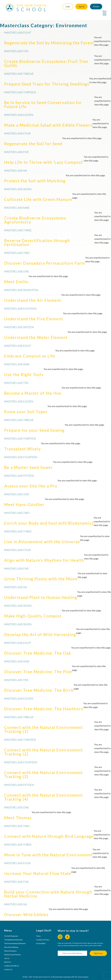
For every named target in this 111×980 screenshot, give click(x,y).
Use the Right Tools (24, 370)
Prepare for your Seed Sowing (34, 425)
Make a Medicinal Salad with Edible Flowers (48, 120)
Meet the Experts (10, 946)
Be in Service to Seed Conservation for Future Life (43, 100)
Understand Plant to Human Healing (41, 593)
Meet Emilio (16, 277)
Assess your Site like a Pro (31, 481)
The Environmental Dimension (15, 939)
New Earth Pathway (11, 942)
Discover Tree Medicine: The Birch (39, 685)
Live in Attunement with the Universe (42, 537)
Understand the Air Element (33, 295)
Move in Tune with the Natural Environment (48, 850)
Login (61, 7)
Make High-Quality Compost (33, 611)
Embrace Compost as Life (30, 351)
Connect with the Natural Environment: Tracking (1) (44, 725)
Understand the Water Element (36, 333)
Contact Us (8, 965)
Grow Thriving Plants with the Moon (41, 574)
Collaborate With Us (12, 961)
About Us (8, 957)
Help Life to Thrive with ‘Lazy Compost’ (44, 157)
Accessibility (41, 939)
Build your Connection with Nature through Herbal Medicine (48, 889)
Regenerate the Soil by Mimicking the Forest (49, 38)
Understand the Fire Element (34, 314)
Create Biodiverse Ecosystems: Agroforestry (36, 215)
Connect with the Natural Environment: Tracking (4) (44, 792)
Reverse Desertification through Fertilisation (37, 238)
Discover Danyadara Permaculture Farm (45, 258)
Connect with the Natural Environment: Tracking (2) (44, 747)
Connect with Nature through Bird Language (49, 831)
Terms (38, 931)
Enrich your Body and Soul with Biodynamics (49, 518)
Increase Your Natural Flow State (38, 869)
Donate (91, 7)
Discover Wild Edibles (26, 910)
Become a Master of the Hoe (33, 388)
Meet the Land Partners (13, 950)
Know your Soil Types (26, 407)
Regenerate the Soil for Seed (33, 139)
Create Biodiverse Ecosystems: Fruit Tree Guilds (46, 59)
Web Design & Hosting (50, 977)
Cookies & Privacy (43, 935)
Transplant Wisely (23, 444)
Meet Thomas (18, 813)
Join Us (7, 953)
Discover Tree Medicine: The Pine (38, 667)
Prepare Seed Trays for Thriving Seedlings (47, 79)
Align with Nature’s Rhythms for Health (44, 555)
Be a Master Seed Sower (29, 463)
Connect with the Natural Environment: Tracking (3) (44, 770)
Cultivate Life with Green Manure (38, 195)
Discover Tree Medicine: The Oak (38, 648)
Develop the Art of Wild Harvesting (40, 630)
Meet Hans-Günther (24, 500)
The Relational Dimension (13, 935)
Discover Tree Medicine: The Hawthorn (44, 704)
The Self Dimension (11, 931)
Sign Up (76, 7)
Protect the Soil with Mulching (35, 176)
